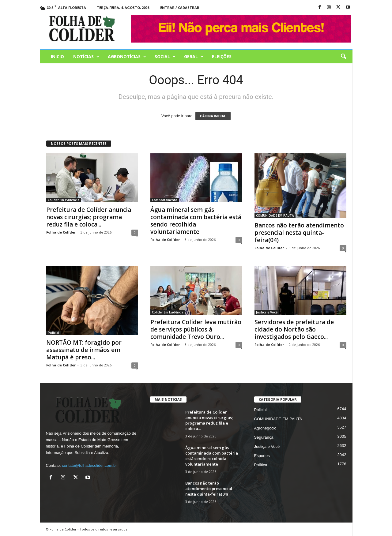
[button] (343, 57)
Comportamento (165, 200)
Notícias (86, 57)
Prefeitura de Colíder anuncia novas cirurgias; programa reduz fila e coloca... (89, 217)
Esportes (262, 456)
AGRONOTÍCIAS (127, 57)
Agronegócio (265, 428)
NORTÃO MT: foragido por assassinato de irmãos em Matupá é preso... (84, 350)
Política (261, 465)
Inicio (57, 56)
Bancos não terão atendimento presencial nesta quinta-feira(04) (299, 233)
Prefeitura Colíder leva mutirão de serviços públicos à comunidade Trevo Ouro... (196, 329)
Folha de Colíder (61, 232)
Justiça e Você (267, 312)
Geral (194, 57)
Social (165, 57)
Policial (53, 333)
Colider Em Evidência (64, 200)
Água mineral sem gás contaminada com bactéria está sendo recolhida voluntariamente (196, 221)
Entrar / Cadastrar (180, 7)
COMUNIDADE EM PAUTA (275, 216)
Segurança (264, 437)
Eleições (222, 56)
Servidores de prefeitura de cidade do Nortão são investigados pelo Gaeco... (294, 329)
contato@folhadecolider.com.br (89, 465)
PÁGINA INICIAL (213, 116)
